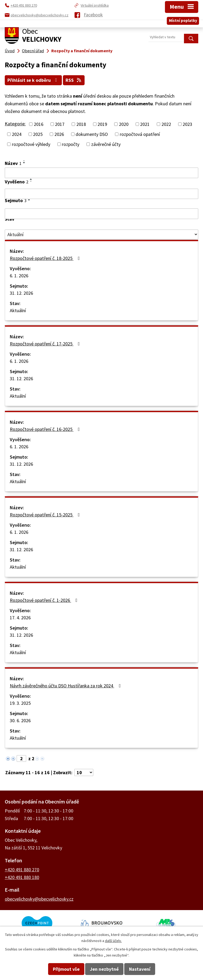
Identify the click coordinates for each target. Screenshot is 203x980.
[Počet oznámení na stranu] (84, 772)
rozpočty (71, 144)
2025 (38, 134)
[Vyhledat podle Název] (101, 173)
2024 (17, 134)
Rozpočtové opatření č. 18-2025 (46, 258)
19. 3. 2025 (20, 703)
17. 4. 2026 (20, 618)
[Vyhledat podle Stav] (101, 234)
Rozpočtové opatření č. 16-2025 (46, 429)
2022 (166, 124)
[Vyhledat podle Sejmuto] (101, 214)
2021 (145, 124)
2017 (60, 124)
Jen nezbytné (104, 969)
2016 (39, 124)
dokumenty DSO (92, 134)
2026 (59, 134)
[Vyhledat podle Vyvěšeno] (101, 194)
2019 (102, 124)
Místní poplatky (183, 19)
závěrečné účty (106, 144)
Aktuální (18, 310)
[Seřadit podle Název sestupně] (24, 163)
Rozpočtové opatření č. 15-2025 (46, 515)
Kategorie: (15, 123)
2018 (81, 124)
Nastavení (140, 969)
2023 (187, 124)
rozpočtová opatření (140, 134)
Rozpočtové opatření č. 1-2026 (45, 600)
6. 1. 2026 (19, 276)
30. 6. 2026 (20, 720)
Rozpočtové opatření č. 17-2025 (46, 344)
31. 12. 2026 (21, 293)
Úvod (10, 51)
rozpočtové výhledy (31, 144)
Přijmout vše (66, 969)
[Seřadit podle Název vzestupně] (24, 160)
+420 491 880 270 (22, 869)
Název (13, 163)
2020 (124, 124)
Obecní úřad (33, 51)
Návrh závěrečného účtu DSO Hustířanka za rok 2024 (66, 686)
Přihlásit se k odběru (34, 80)
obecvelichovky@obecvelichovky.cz (39, 899)
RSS (75, 80)
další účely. (113, 941)
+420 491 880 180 (22, 877)
